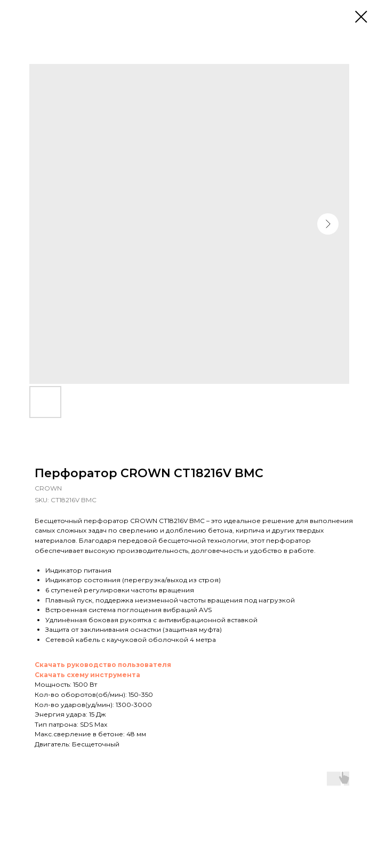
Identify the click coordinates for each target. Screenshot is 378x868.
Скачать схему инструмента (87, 675)
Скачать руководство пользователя (103, 665)
